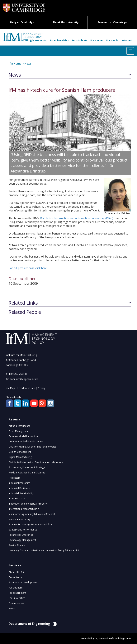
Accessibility (87, 639)
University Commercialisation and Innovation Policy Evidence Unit (44, 550)
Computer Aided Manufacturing (26, 441)
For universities (59, 40)
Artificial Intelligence (19, 426)
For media (112, 40)
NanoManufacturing (19, 519)
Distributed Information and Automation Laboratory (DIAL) (77, 218)
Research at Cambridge (112, 22)
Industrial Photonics (19, 483)
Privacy (41, 388)
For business (15, 40)
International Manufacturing (24, 509)
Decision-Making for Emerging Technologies (32, 447)
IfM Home (15, 63)
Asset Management (19, 431)
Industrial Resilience (19, 488)
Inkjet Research (17, 499)
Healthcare (15, 478)
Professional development (23, 582)
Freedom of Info (26, 388)
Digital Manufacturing (20, 457)
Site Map (10, 388)
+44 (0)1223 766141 (16, 374)
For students (80, 40)
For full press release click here (28, 268)
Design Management (20, 452)
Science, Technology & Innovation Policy (30, 524)
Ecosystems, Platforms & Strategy (27, 467)
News (28, 63)
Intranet (127, 40)
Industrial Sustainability (21, 493)
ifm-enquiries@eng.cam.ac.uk (22, 379)
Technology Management (22, 540)
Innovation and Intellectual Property (28, 504)
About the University (66, 22)
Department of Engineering (33, 624)
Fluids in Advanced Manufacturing (27, 473)
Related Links (23, 303)
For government (17, 593)
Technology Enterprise (21, 535)
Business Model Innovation (23, 436)
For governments (36, 40)
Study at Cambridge (22, 22)
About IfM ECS (16, 572)
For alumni (97, 40)
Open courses (16, 603)
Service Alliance (17, 545)
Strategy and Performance (23, 530)
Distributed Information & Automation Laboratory (36, 462)
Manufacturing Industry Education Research (32, 514)
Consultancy (15, 577)
